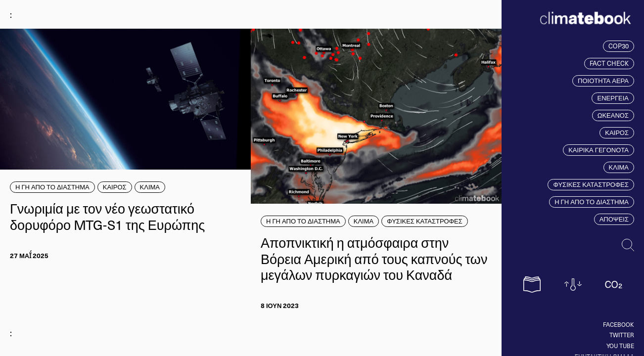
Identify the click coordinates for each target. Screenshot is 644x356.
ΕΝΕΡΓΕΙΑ (613, 98)
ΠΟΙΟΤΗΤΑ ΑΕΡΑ (603, 81)
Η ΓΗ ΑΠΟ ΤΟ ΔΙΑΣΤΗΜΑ (592, 202)
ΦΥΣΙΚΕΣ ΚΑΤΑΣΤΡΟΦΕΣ (591, 184)
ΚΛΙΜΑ (619, 167)
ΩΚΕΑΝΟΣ (613, 115)
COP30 (619, 46)
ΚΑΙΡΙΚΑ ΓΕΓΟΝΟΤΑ (598, 150)
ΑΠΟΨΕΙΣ (614, 219)
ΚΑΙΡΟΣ (617, 133)
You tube (620, 346)
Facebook (619, 324)
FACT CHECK (609, 63)
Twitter (622, 335)
